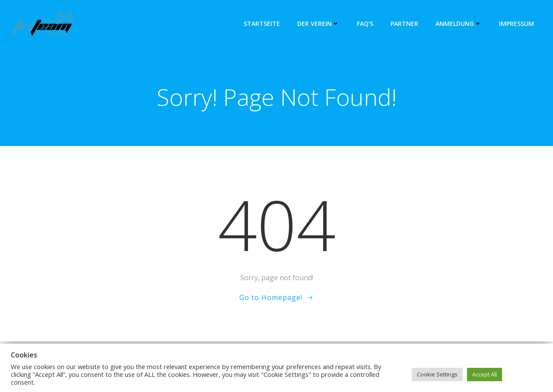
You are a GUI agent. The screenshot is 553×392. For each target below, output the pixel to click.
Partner (404, 24)
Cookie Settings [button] (437, 374)
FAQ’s (365, 24)
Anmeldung (459, 24)
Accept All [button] (485, 374)
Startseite (262, 24)
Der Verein (318, 24)
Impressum (516, 24)
